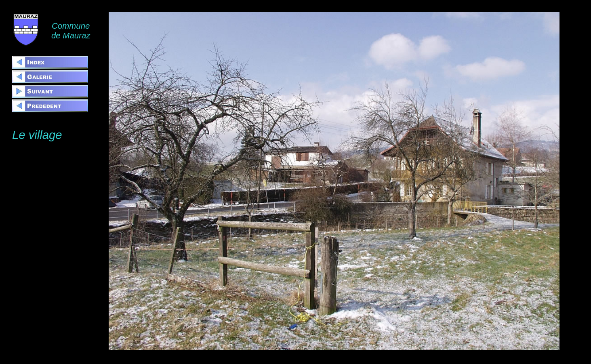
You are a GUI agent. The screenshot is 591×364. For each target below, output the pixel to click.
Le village (37, 135)
